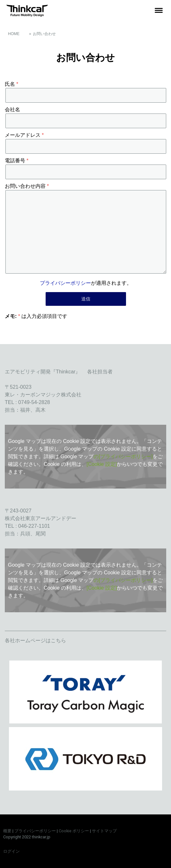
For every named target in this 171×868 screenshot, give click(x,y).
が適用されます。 (86, 283)
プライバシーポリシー (65, 283)
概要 (7, 831)
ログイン (11, 851)
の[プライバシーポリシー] (123, 456)
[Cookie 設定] (102, 464)
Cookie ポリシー (74, 831)
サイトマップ (104, 831)
